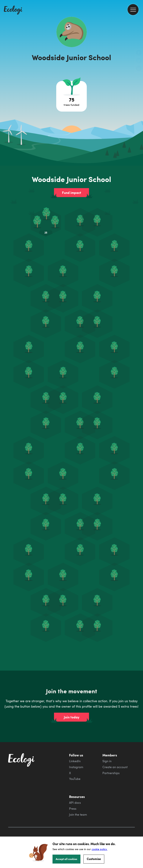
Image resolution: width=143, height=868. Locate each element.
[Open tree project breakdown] (71, 96)
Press (73, 793)
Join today (72, 702)
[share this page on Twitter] (139, 61)
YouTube (75, 764)
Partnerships (111, 758)
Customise (94, 859)
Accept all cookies (66, 859)
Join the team (78, 799)
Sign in (107, 746)
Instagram (76, 752)
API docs (75, 787)
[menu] (133, 10)
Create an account (115, 752)
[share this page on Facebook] (139, 53)
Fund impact (72, 193)
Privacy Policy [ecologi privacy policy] (18, 828)
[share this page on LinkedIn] (139, 69)
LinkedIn (75, 746)
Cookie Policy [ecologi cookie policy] (17, 833)
